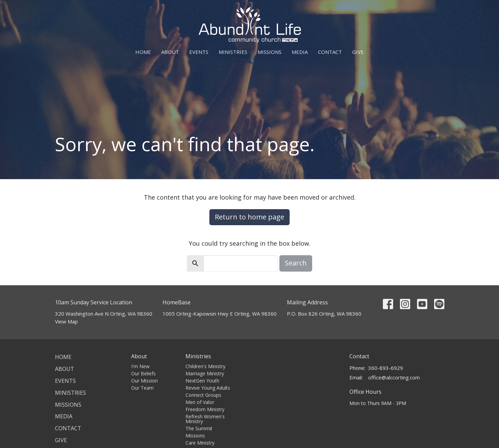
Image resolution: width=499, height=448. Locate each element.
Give (358, 52)
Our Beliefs (143, 373)
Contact (330, 52)
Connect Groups (203, 395)
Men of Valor (200, 402)
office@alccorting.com (394, 377)
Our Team (142, 388)
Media (300, 52)
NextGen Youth (202, 381)
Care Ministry (200, 443)
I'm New (140, 366)
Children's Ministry (205, 366)
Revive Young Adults (208, 388)
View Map (66, 321)
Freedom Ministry (205, 409)
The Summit (199, 428)
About (170, 52)
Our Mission (144, 381)
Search (296, 263)
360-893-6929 (386, 368)
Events (199, 52)
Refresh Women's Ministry (205, 419)
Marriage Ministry (205, 373)
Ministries (233, 52)
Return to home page (249, 217)
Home (143, 52)
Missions (269, 52)
